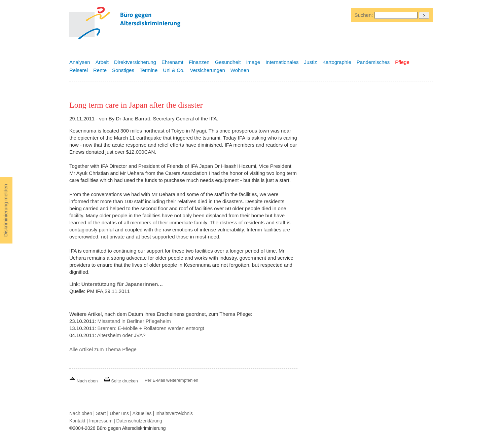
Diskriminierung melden (6, 210)
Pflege (402, 62)
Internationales (282, 62)
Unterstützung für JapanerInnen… (122, 284)
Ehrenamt (172, 62)
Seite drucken (121, 381)
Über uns (119, 413)
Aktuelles (142, 413)
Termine (149, 70)
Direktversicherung (135, 62)
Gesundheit (228, 62)
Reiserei (79, 70)
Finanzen (199, 62)
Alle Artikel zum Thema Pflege (103, 349)
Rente (100, 70)
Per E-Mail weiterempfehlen (172, 380)
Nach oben (84, 381)
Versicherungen (208, 70)
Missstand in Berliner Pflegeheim (134, 321)
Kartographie (337, 62)
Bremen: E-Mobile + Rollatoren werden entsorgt (151, 328)
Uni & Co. (174, 70)
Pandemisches (373, 62)
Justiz (311, 62)
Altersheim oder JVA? (121, 335)
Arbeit (102, 62)
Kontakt (77, 421)
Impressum (101, 421)
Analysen (80, 62)
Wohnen (240, 70)
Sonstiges (123, 70)
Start (101, 413)
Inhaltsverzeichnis (174, 413)
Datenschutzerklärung (139, 421)
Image (253, 62)
